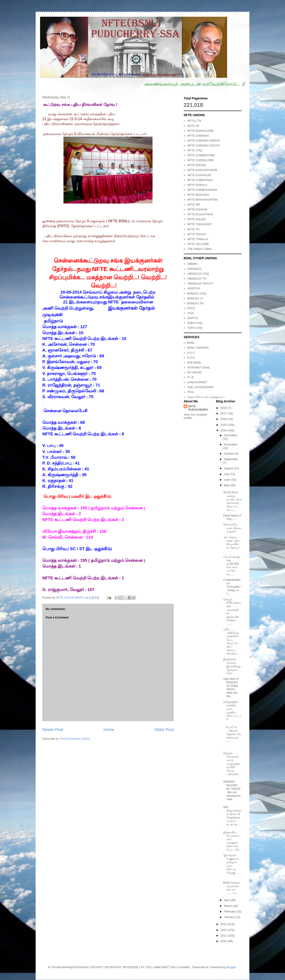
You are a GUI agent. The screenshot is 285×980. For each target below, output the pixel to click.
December (231, 435)
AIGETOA (194, 288)
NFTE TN (193, 229)
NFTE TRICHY (197, 234)
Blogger (231, 967)
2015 (224, 425)
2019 (224, 408)
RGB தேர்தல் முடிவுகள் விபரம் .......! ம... (231, 888)
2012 (224, 930)
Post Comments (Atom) (75, 739)
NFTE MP (194, 205)
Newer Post (53, 730)
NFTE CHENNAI (198, 136)
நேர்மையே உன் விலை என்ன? (232, 528)
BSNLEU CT (195, 298)
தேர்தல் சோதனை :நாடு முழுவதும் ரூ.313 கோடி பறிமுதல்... (232, 764)
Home (109, 730)
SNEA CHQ (195, 323)
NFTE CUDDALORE (201, 160)
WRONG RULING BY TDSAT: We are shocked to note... (232, 790)
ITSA (190, 313)
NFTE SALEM (196, 219)
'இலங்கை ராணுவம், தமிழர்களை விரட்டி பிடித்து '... (231, 864)
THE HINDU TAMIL (200, 249)
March (228, 906)
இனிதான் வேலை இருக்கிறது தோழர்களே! (232, 666)
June (228, 480)
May (227, 485)
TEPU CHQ (195, 328)
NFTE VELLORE (198, 244)
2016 (224, 419)
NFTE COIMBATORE (201, 155)
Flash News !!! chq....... (232, 517)
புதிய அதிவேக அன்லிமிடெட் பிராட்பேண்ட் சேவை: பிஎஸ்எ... (231, 641)
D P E (191, 358)
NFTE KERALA (197, 185)
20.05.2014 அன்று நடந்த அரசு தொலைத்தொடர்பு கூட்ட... (232, 501)
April (227, 900)
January (230, 917)
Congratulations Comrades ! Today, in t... (232, 587)
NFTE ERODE (197, 165)
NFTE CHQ (195, 150)
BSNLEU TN (195, 303)
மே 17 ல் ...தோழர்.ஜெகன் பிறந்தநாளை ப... (232, 734)
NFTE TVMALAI (198, 239)
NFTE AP (193, 126)
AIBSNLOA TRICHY (200, 283)
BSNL (191, 343)
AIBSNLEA (194, 269)
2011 (224, 936)
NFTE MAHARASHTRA (203, 200)
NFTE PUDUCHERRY (198, 408)
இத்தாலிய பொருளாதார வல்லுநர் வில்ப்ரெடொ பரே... (232, 841)
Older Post (164, 730)
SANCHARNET (197, 382)
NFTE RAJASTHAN (200, 214)
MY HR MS (194, 372)
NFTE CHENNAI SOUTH (203, 145)
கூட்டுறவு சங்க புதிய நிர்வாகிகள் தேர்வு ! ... (232, 544)
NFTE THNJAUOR (199, 224)
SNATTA (193, 318)
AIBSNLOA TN (197, 279)
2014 (224, 430)
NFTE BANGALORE (200, 131)
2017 (224, 413)
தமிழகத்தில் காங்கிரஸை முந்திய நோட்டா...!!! (232, 711)
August (229, 468)
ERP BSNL (194, 363)
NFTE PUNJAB (197, 209)
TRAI (191, 392)
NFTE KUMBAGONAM (202, 190)
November (231, 444)
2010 (224, 941)
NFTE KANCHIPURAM (202, 170)
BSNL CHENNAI (198, 348)
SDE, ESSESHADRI (200, 387)
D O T (191, 353)
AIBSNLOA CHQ (198, 274)
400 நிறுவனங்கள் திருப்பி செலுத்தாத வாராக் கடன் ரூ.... (232, 816)
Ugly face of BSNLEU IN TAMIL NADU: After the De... (231, 687)
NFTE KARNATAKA (200, 180)
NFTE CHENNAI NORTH (204, 141)
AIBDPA (192, 264)
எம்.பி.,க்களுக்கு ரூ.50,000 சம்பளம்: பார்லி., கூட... (232, 565)
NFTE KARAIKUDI (199, 175)
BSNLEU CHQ (197, 293)
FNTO (191, 308)
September (231, 459)
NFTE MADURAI (198, 195)
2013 (224, 924)
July (227, 474)
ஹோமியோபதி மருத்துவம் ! (206, 397)
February (230, 911)
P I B (190, 377)
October (230, 454)
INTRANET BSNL (199, 367)
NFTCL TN (194, 121)
